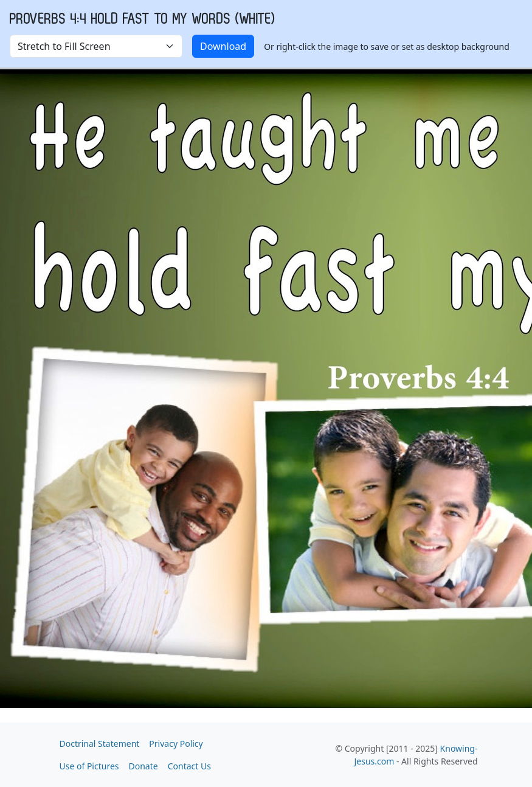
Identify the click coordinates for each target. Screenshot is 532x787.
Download (223, 46)
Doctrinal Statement (100, 744)
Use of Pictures (89, 766)
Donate (143, 766)
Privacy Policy (176, 744)
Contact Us (189, 766)
